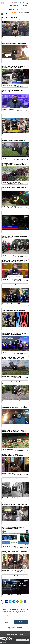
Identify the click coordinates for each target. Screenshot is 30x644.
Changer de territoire (25, 5)
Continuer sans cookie (21, 622)
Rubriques (7, 14)
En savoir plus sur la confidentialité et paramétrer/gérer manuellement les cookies (15, 628)
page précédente (24, 12)
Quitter (8, 622)
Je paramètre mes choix (22, 640)
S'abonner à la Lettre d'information (16, 634)
